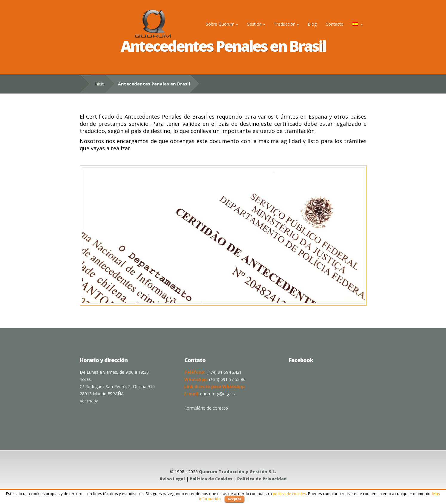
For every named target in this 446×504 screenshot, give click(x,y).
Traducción (286, 24)
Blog (312, 24)
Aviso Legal (172, 479)
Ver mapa (89, 401)
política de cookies (289, 494)
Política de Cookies (211, 479)
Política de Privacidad (262, 479)
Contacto (335, 24)
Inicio (99, 84)
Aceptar (235, 499)
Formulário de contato (206, 408)
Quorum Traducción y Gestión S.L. (237, 472)
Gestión (256, 24)
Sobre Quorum (222, 24)
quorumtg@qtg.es (217, 394)
